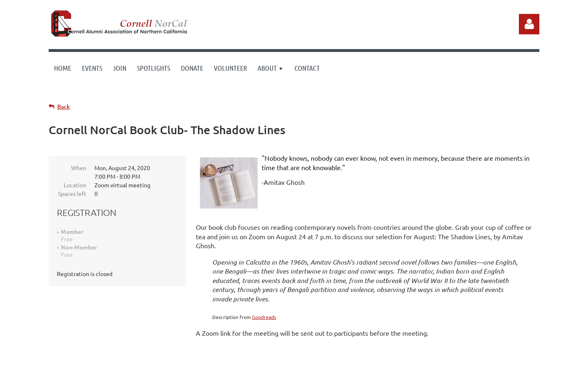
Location (75, 185)
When (79, 168)
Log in (529, 24)
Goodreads (264, 317)
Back (64, 107)
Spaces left (72, 193)
